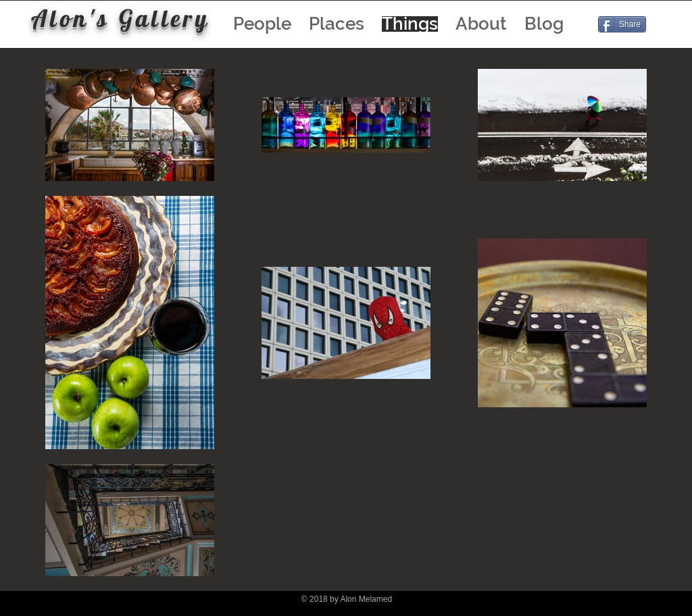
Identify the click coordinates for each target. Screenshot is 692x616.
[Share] (622, 24)
